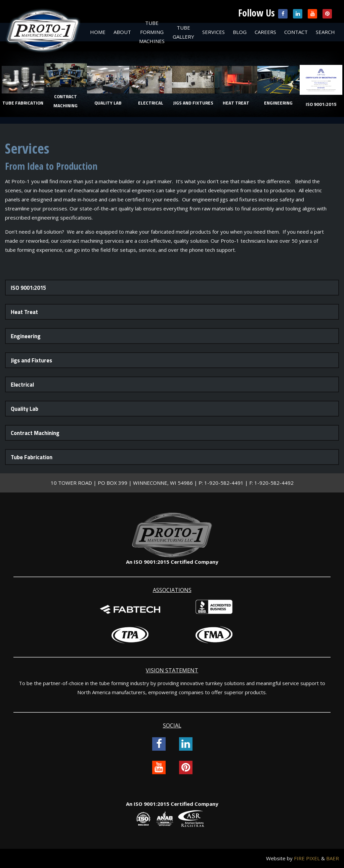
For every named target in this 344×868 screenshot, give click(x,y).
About (122, 32)
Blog (240, 32)
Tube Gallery (183, 32)
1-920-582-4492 (274, 483)
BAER (333, 858)
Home (98, 32)
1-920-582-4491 (224, 483)
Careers (265, 32)
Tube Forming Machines (152, 32)
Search (325, 32)
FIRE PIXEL (307, 858)
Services (213, 32)
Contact (296, 32)
